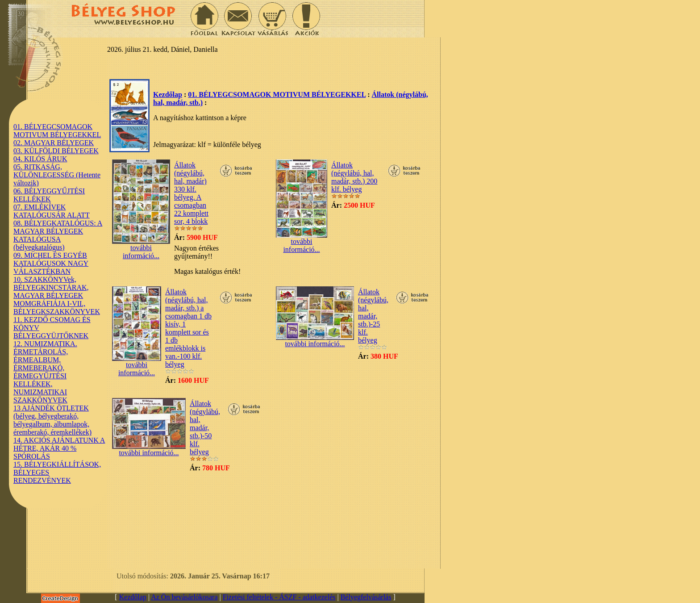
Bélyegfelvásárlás (366, 597)
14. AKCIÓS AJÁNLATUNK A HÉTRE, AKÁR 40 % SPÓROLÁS (59, 448)
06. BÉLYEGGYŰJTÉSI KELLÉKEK (49, 195)
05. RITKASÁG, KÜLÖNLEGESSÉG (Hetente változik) (57, 175)
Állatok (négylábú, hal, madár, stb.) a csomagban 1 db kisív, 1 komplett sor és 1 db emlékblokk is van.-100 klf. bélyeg (188, 328)
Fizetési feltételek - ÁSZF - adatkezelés (279, 597)
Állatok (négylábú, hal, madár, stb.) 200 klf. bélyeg (354, 177)
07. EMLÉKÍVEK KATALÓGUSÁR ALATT (52, 211)
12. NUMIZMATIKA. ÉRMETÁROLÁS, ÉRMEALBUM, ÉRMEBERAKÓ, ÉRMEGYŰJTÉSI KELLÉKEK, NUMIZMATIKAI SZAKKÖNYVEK (45, 372)
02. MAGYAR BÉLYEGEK (54, 143)
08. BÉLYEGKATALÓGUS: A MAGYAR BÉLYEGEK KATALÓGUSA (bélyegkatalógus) (58, 235)
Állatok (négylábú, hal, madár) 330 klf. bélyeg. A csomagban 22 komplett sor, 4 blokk (191, 193)
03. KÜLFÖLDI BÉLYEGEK (56, 151)
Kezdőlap (168, 94)
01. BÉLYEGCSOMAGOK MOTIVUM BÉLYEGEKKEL (57, 131)
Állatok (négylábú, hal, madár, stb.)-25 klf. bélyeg (373, 316)
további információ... (141, 249)
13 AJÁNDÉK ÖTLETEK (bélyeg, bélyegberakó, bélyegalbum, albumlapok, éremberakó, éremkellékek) (52, 420)
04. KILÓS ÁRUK (40, 159)
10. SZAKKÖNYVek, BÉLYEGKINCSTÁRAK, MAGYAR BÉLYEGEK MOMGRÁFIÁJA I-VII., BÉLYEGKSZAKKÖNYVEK (57, 295)
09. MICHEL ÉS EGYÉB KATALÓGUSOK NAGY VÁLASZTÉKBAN (51, 263)
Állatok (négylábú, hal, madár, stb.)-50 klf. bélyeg (205, 428)
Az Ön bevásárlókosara (184, 597)
